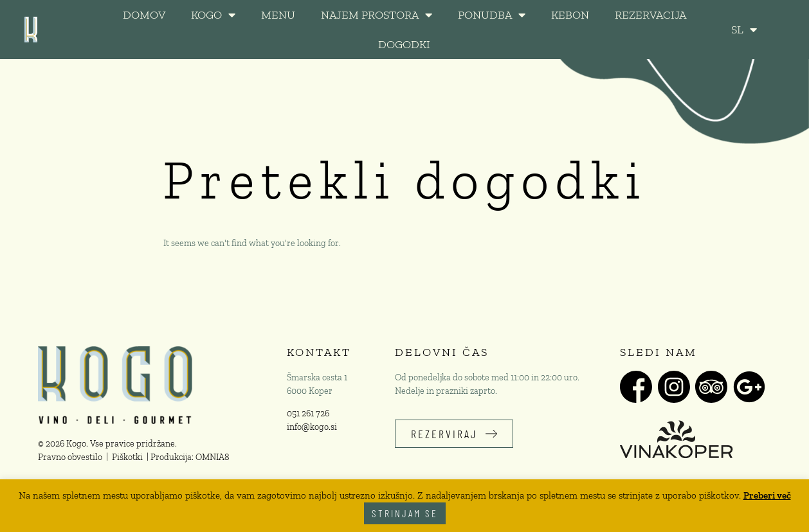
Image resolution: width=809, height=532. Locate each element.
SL (744, 30)
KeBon (570, 15)
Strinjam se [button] (405, 513)
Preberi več (767, 495)
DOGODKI (404, 44)
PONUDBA (492, 15)
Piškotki (127, 457)
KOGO (213, 15)
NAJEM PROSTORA (377, 15)
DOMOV (144, 15)
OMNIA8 (213, 457)
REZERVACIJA (650, 15)
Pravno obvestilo (70, 457)
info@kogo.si (312, 427)
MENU (278, 15)
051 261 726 (308, 413)
